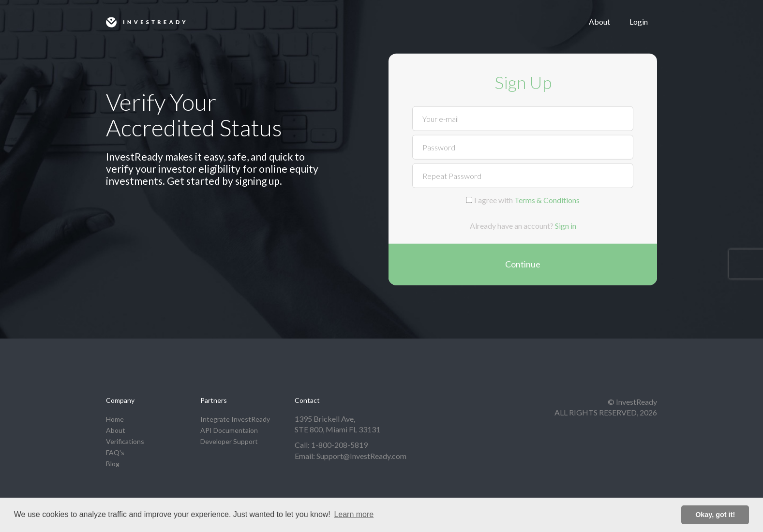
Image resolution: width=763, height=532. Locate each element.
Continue (523, 264)
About (599, 22)
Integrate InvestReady (235, 419)
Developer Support (229, 441)
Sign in (566, 226)
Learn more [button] (354, 514)
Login (639, 22)
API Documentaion (229, 430)
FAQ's (115, 452)
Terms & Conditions (547, 199)
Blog (113, 464)
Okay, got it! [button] (715, 515)
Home (115, 419)
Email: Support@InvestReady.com (351, 456)
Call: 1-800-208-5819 (331, 445)
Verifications (125, 441)
